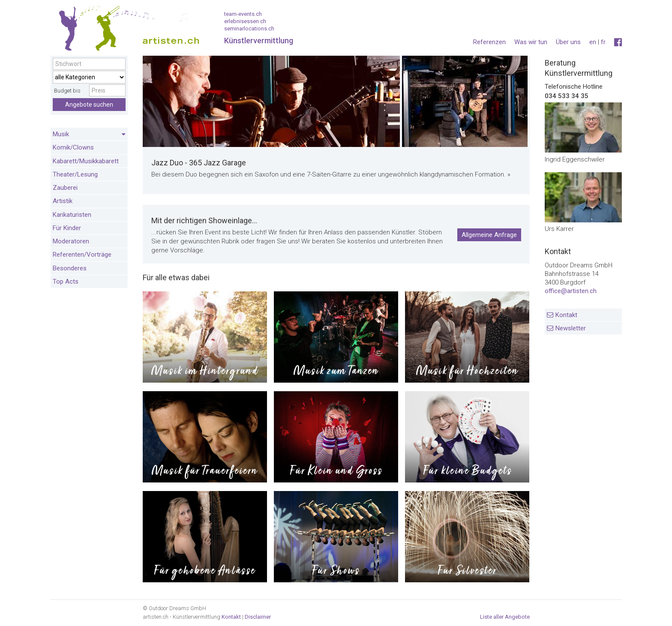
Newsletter (571, 328)
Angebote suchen (89, 105)
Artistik (63, 201)
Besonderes (70, 268)
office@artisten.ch (571, 291)
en (593, 42)
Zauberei (65, 188)
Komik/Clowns (73, 147)
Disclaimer (258, 617)
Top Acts (66, 282)
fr (603, 42)
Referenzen (489, 42)
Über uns (568, 42)
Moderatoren (71, 241)
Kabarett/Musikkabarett (86, 161)
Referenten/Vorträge (82, 255)
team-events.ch (243, 14)
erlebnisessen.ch (245, 21)
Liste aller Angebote (505, 617)
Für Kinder (67, 228)
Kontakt (566, 315)
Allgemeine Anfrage (489, 235)
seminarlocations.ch (249, 28)
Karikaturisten (72, 215)
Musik (89, 135)
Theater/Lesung (75, 174)
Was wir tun (531, 42)
